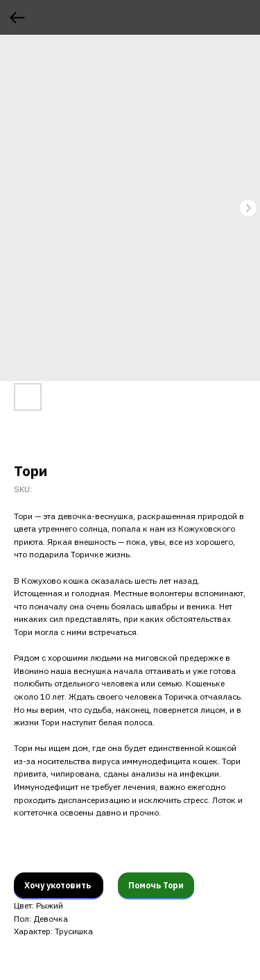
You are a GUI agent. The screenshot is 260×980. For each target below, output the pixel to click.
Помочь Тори (156, 885)
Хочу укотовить (59, 885)
